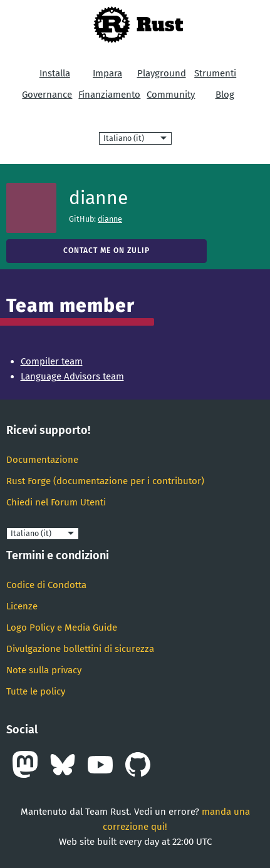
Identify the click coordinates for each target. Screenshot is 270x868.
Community (171, 95)
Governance (47, 95)
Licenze (22, 606)
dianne (110, 219)
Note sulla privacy (44, 670)
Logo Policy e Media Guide (62, 628)
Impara (107, 73)
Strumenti (215, 73)
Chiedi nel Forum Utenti (56, 502)
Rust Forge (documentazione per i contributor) (105, 481)
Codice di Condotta (46, 585)
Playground (162, 73)
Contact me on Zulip (106, 251)
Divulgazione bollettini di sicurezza (80, 649)
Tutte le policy (36, 691)
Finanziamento (109, 95)
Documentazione (42, 460)
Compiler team (52, 361)
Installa (55, 73)
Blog (225, 95)
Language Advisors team (72, 376)
